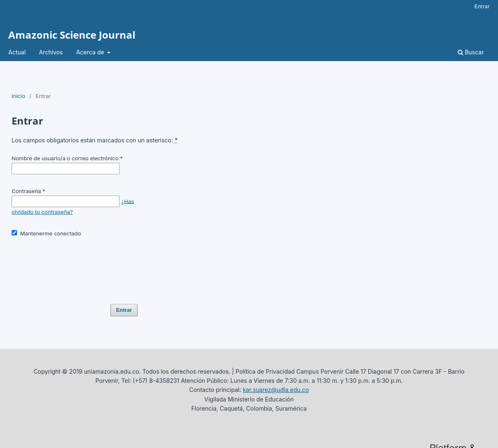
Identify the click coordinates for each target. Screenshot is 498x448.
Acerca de (91, 52)
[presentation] (75, 267)
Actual (17, 52)
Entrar (482, 6)
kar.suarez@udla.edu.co (276, 390)
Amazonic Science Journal (72, 35)
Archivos (51, 52)
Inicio (18, 96)
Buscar (471, 52)
